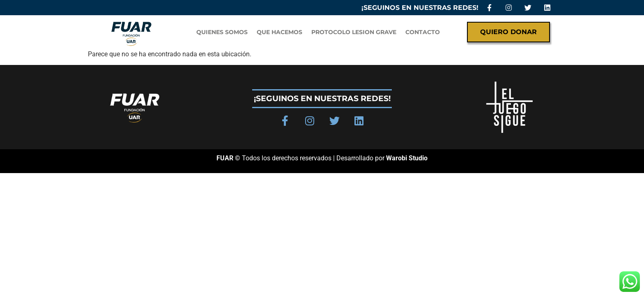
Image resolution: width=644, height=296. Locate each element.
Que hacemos (279, 32)
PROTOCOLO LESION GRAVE (354, 32)
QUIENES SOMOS (222, 32)
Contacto (423, 32)
